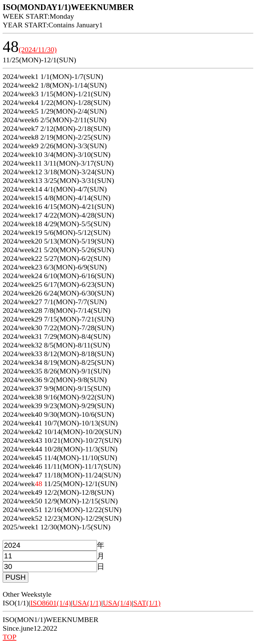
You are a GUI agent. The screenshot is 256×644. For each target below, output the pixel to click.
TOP (9, 637)
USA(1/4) (117, 603)
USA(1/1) (87, 603)
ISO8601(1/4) (51, 603)
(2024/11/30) (38, 49)
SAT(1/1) (147, 603)
